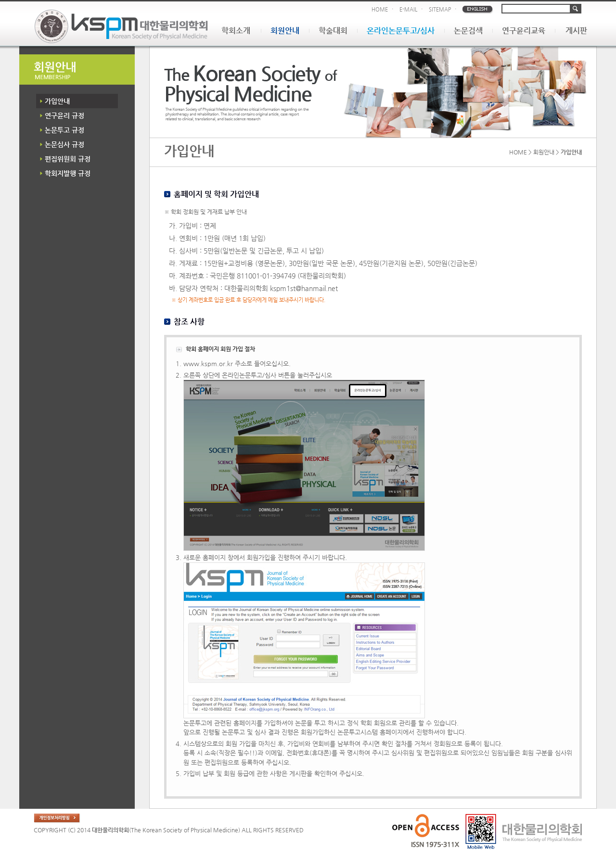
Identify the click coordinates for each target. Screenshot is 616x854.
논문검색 (468, 31)
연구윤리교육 (524, 31)
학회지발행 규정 (68, 173)
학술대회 (333, 31)
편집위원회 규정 (68, 159)
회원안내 (285, 31)
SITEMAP (440, 9)
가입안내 (57, 101)
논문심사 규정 (64, 144)
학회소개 (236, 31)
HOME (380, 9)
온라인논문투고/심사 (401, 31)
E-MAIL (408, 9)
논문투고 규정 (64, 130)
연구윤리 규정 (64, 115)
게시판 (576, 31)
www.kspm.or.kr (208, 363)
